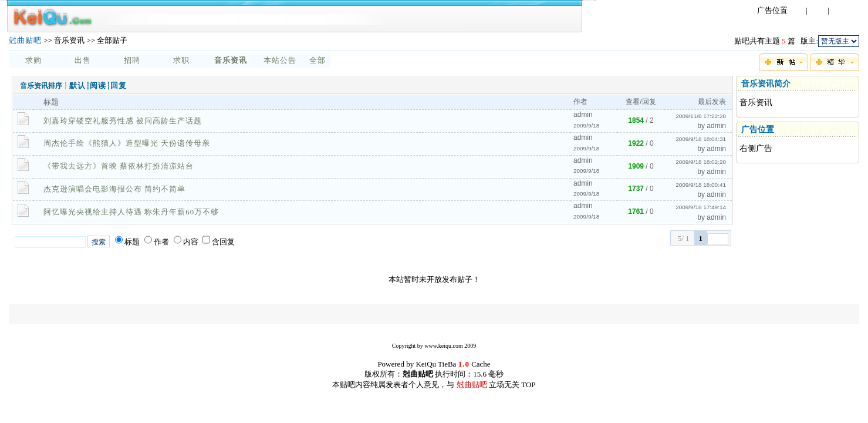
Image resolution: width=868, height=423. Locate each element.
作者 (161, 242)
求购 (33, 60)
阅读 (98, 85)
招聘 (132, 60)
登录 (796, 10)
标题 (132, 242)
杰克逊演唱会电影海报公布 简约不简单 (114, 189)
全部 (318, 60)
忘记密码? (850, 10)
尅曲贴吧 (25, 40)
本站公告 (280, 60)
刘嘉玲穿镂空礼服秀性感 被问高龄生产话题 (123, 121)
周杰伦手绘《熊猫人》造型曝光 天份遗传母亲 (127, 143)
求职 (181, 60)
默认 (77, 85)
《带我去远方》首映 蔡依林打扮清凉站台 (119, 166)
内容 (191, 242)
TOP (528, 385)
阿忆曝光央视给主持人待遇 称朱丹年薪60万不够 (131, 212)
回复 (119, 85)
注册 (818, 10)
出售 (83, 60)
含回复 (223, 242)
